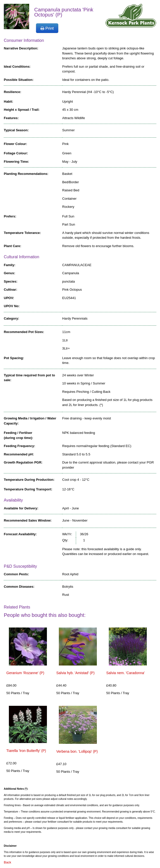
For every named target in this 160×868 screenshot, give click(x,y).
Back (7, 862)
